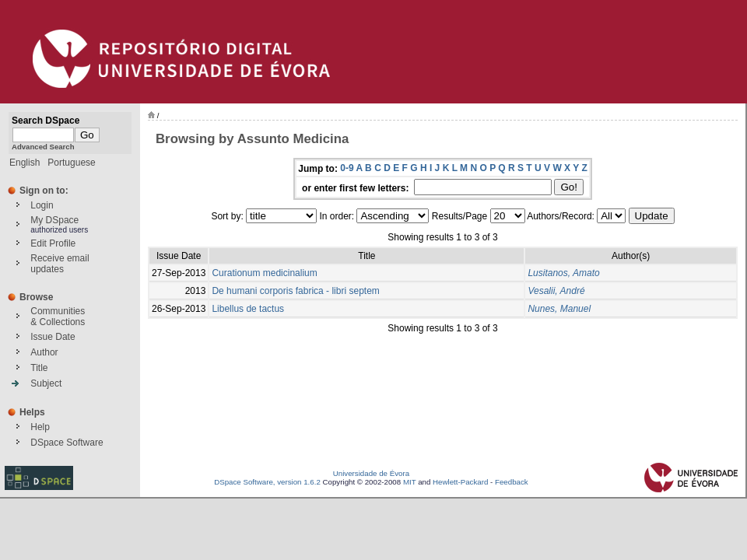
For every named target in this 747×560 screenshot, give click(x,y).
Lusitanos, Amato (563, 273)
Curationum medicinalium (264, 273)
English (25, 163)
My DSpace (54, 220)
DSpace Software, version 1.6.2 (267, 482)
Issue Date (53, 337)
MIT (410, 482)
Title (39, 368)
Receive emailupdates (60, 264)
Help (40, 427)
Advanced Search (43, 147)
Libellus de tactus (248, 309)
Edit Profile (53, 243)
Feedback (512, 482)
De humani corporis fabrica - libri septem (295, 291)
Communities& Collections (58, 317)
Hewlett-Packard (460, 482)
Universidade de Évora (371, 473)
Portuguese (71, 163)
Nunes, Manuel (559, 309)
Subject (46, 383)
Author (44, 352)
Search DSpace (46, 121)
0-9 (347, 168)
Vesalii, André (556, 291)
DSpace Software (67, 443)
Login (42, 205)
